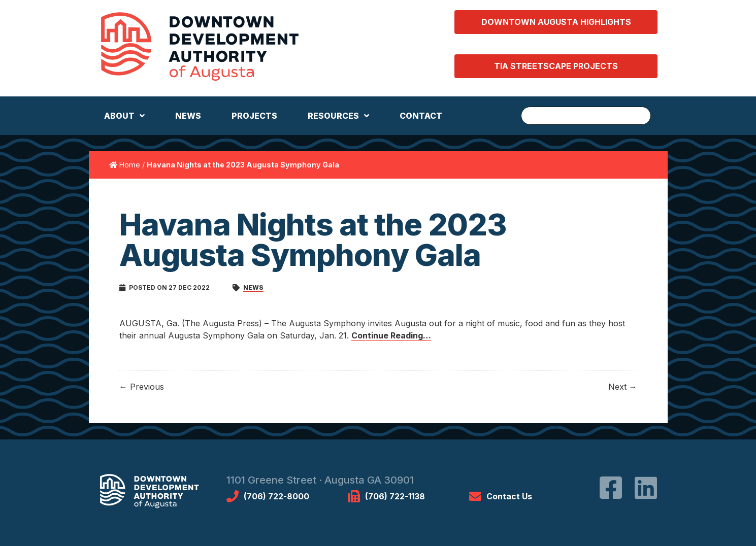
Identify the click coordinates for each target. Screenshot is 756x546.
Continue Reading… (391, 335)
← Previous (142, 387)
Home (130, 165)
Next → (623, 387)
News (253, 287)
